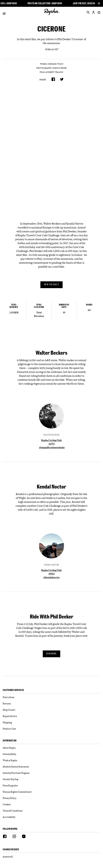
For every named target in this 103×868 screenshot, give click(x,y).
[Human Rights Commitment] (52, 792)
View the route (52, 285)
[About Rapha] (52, 748)
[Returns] (52, 704)
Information (10, 741)
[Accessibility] (52, 817)
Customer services (13, 690)
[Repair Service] (52, 716)
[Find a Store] (52, 697)
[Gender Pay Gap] (52, 779)
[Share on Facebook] (53, 79)
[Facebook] (5, 837)
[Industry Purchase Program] (52, 773)
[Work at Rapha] (52, 760)
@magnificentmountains (52, 447)
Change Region (11, 850)
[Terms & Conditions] (52, 811)
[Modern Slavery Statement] (52, 767)
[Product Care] (52, 729)
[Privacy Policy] (52, 798)
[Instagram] (14, 837)
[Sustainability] (52, 754)
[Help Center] (52, 710)
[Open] (4, 14)
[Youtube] (24, 837)
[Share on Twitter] (62, 79)
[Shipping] (52, 722)
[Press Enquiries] (52, 786)
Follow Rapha (10, 829)
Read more (52, 654)
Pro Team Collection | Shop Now (46, 3)
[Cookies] (52, 804)
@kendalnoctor (52, 577)
